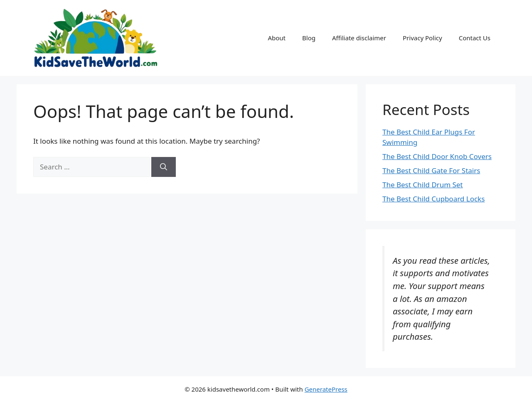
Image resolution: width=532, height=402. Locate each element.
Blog (309, 38)
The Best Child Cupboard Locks (433, 199)
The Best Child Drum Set (423, 185)
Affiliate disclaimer (359, 38)
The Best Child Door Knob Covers (437, 156)
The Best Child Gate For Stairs (431, 170)
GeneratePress (326, 389)
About (277, 38)
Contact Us (475, 38)
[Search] (164, 167)
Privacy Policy (422, 38)
